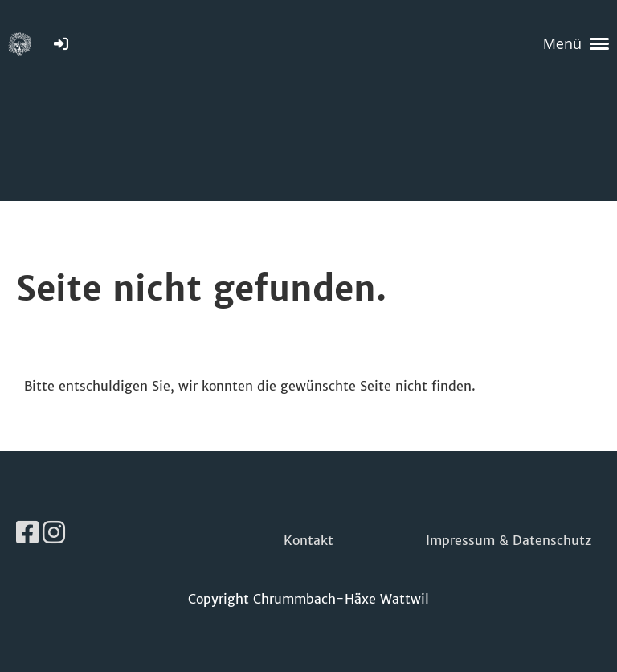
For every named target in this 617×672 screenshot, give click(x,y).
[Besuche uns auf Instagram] (54, 533)
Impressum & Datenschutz (509, 540)
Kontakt (308, 540)
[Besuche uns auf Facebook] (27, 533)
